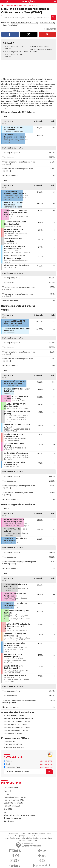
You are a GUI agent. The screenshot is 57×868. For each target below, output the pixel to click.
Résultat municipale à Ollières (16, 731)
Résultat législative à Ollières (15, 725)
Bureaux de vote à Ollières (39, 46)
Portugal (7, 791)
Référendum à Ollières (13, 734)
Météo (7, 794)
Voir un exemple (47, 761)
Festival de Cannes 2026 (14, 800)
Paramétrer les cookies (13, 838)
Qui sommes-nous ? (13, 834)
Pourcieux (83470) (47, 23)
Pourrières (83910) (10, 25)
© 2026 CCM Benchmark (29, 840)
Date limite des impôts (13, 803)
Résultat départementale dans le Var (19, 718)
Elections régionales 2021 (16, 5)
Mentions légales (35, 838)
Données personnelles (42, 836)
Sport (7, 764)
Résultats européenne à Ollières (17, 728)
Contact (49, 834)
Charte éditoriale (32, 834)
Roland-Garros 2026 (12, 806)
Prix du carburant (11, 788)
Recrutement (28, 836)
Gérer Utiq (25, 838)
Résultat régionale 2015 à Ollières (17, 52)
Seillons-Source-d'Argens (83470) (25, 23)
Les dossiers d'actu (12, 767)
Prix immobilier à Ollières (14, 747)
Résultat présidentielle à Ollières (17, 722)
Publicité (42, 834)
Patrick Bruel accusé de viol (15, 797)
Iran (5, 812)
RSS (21, 836)
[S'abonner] (28, 772)
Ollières (33, 49)
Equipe (23, 834)
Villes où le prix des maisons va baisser (20, 815)
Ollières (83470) (10, 741)
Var (37, 5)
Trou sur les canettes (12, 818)
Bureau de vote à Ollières (14, 715)
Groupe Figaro (47, 838)
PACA (31, 5)
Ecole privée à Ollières (13, 744)
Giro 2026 (8, 809)
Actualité (8, 761)
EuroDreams (9, 821)
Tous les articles (14, 836)
